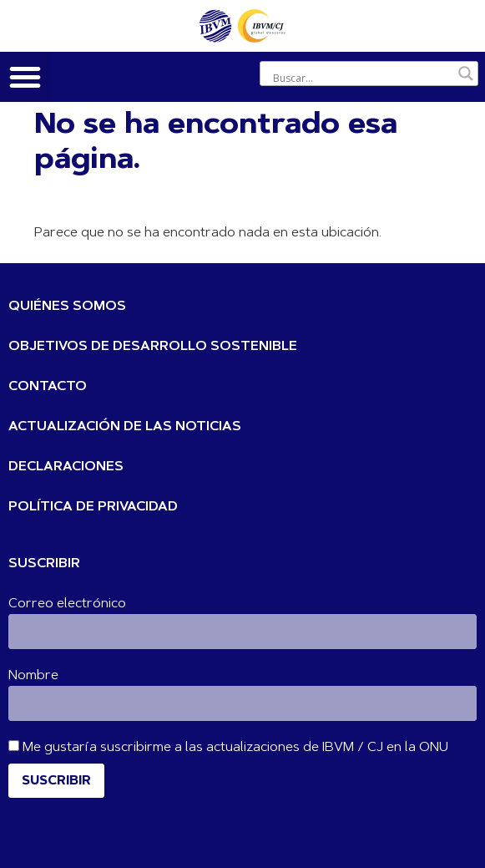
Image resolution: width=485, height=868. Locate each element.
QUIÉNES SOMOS (67, 307)
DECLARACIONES (66, 467)
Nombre (33, 676)
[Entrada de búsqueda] (361, 78)
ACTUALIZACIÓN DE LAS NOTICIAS (125, 427)
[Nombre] (242, 703)
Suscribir (56, 782)
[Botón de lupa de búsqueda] (466, 74)
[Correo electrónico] (242, 632)
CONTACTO (48, 387)
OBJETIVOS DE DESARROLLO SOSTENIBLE (153, 347)
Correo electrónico (67, 604)
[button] (25, 77)
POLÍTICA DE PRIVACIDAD (93, 507)
